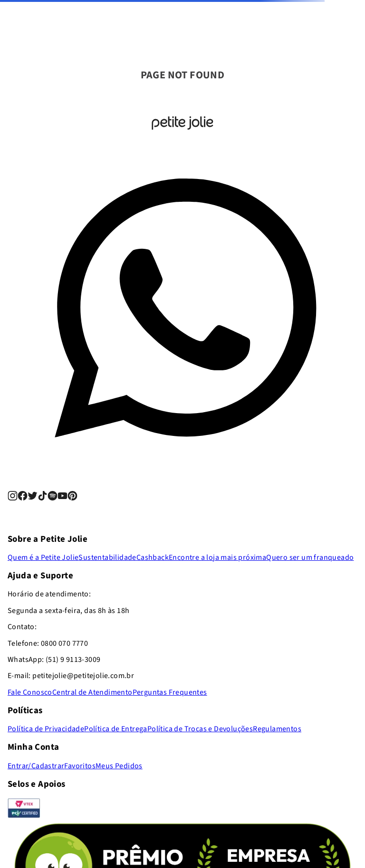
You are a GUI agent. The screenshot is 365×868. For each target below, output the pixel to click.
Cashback (153, 557)
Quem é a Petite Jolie (43, 557)
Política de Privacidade (46, 729)
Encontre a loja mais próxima (217, 557)
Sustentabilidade (107, 557)
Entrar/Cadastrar (36, 766)
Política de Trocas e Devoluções (200, 729)
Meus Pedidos (119, 766)
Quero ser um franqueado (310, 557)
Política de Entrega (116, 729)
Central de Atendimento (92, 692)
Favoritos (80, 766)
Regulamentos (277, 729)
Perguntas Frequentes (170, 692)
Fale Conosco (30, 692)
